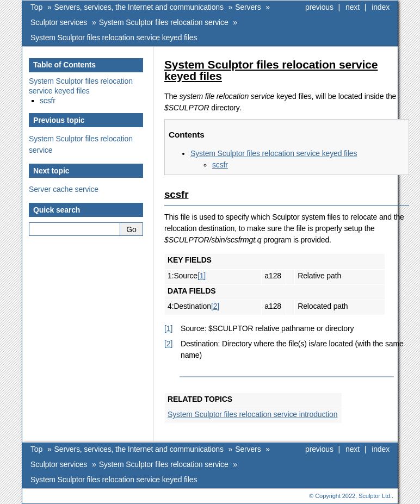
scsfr (220, 165)
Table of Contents (64, 65)
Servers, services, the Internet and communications (139, 7)
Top (36, 7)
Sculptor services (59, 22)
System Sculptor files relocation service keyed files (114, 38)
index (381, 7)
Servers (248, 7)
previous (319, 7)
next (353, 7)
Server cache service (64, 189)
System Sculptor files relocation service (164, 22)
